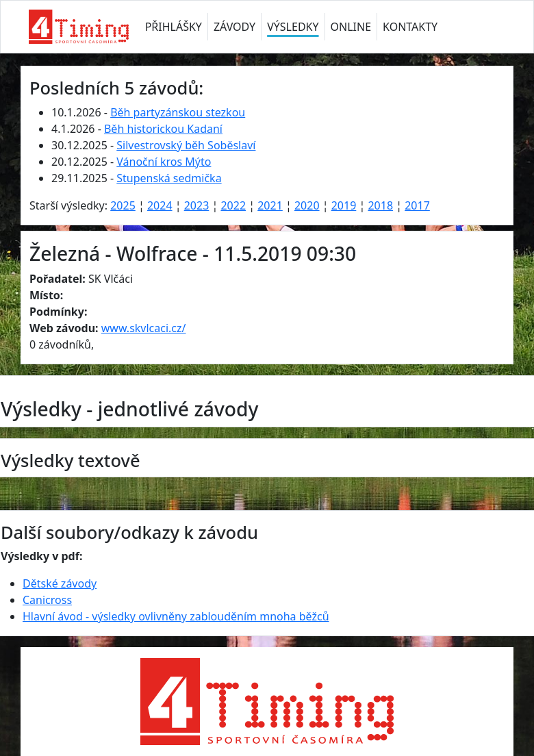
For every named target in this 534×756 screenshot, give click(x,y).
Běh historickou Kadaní (163, 129)
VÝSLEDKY (293, 27)
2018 (380, 205)
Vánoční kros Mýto (164, 162)
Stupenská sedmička (169, 178)
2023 (197, 205)
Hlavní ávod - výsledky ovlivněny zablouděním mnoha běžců (176, 616)
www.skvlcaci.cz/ (144, 328)
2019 (344, 205)
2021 (270, 205)
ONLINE (351, 27)
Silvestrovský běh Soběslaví (186, 145)
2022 (233, 205)
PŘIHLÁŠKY (174, 27)
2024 (160, 205)
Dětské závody (60, 583)
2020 (307, 205)
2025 (123, 205)
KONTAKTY (410, 27)
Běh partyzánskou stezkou (178, 112)
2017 (417, 205)
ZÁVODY (234, 27)
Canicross (47, 600)
